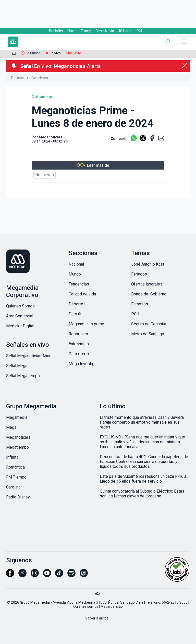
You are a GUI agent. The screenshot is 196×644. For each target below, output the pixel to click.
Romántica (15, 467)
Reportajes (78, 334)
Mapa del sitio (112, 606)
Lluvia (72, 31)
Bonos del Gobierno (149, 294)
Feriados (139, 274)
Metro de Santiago (148, 334)
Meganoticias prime (86, 324)
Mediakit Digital (20, 326)
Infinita (12, 457)
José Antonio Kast (148, 264)
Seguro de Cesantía (149, 324)
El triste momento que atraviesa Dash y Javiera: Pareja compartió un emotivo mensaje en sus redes (142, 422)
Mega (11, 427)
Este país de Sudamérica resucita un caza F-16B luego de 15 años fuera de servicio (143, 479)
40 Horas (125, 31)
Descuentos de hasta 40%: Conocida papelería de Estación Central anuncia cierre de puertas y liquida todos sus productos (144, 462)
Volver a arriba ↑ (98, 618)
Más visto (73, 53)
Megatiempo (17, 447)
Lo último (33, 53)
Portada (18, 78)
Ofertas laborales (147, 284)
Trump (86, 31)
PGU (140, 31)
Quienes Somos (20, 306)
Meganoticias (51, 137)
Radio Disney (18, 497)
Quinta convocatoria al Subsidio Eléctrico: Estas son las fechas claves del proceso (142, 494)
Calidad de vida (82, 294)
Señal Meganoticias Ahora (29, 356)
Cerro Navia (105, 31)
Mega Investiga (83, 364)
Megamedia (17, 417)
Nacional (76, 264)
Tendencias (79, 284)
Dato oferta (79, 354)
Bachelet (56, 31)
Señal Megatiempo (23, 376)
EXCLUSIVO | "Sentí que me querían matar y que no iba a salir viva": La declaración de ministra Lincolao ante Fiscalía (142, 442)
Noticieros (40, 78)
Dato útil (76, 314)
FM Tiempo (16, 477)
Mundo (75, 274)
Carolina (13, 487)
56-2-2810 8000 (175, 602)
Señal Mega (17, 366)
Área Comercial (20, 316)
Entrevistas (79, 344)
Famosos (140, 304)
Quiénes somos (86, 606)
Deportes (77, 304)
